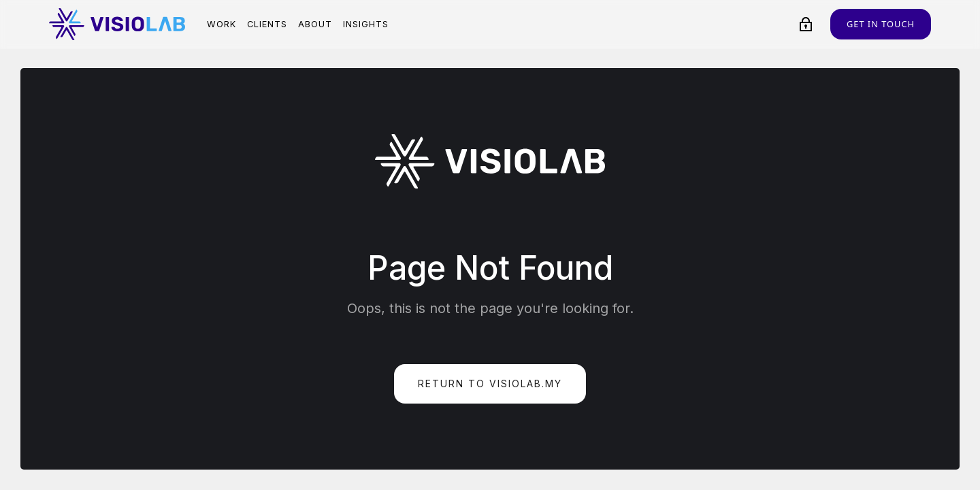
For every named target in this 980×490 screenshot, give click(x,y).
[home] (117, 24)
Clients (267, 24)
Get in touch (881, 24)
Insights (366, 24)
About (315, 24)
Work (222, 24)
